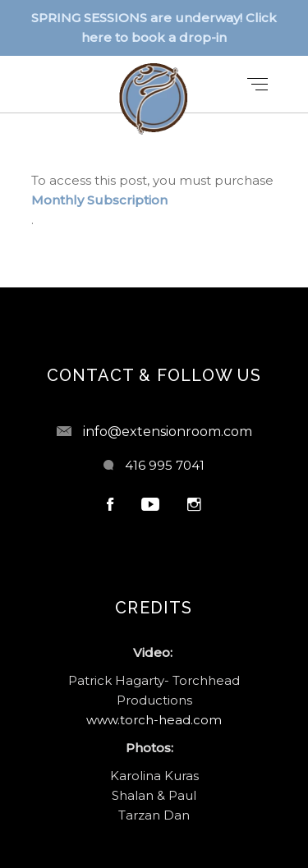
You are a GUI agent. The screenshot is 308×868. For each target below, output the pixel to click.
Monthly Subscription (99, 200)
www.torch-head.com (154, 720)
